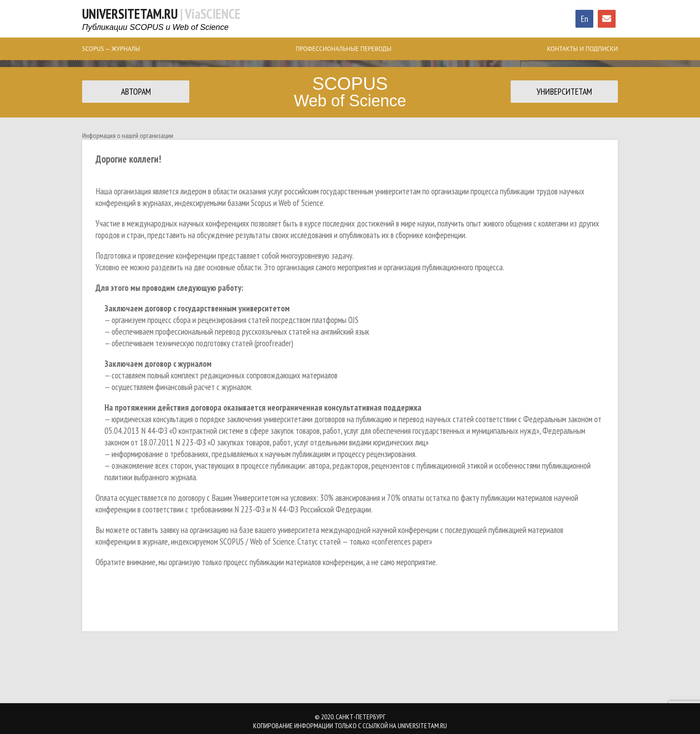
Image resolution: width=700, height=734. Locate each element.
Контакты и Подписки (582, 49)
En (585, 19)
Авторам (136, 92)
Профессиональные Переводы (343, 49)
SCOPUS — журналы (111, 49)
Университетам (564, 92)
